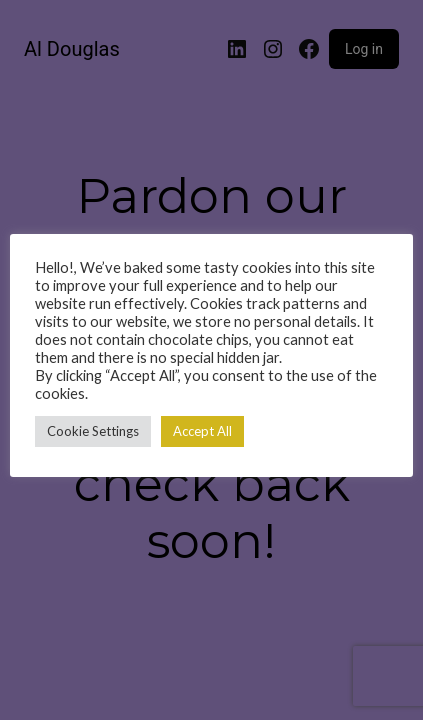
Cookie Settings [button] (93, 431)
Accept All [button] (202, 431)
